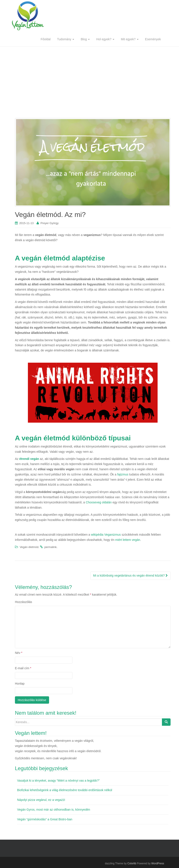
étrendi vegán (29, 459)
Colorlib (132, 863)
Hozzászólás (23, 602)
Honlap (20, 684)
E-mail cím (23, 668)
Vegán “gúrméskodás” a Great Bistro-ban (45, 819)
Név (19, 653)
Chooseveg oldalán (99, 502)
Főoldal (46, 39)
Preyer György (50, 223)
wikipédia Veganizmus (106, 535)
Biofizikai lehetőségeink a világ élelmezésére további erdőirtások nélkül (65, 790)
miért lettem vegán (128, 540)
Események (153, 39)
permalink (50, 547)
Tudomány (66, 39)
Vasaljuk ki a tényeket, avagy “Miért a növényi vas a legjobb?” (58, 781)
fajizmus (123, 474)
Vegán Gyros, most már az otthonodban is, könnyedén (54, 810)
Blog (85, 39)
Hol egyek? (105, 39)
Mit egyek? (130, 39)
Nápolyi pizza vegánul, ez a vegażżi (41, 800)
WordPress (158, 863)
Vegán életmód (29, 547)
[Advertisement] (89, 79)
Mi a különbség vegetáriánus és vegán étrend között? (130, 575)
